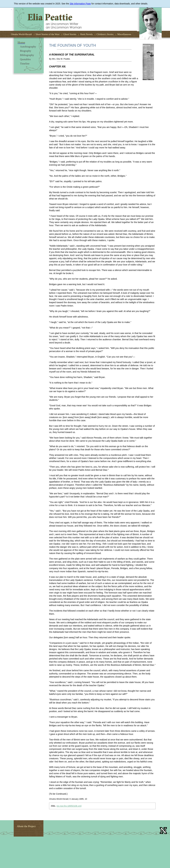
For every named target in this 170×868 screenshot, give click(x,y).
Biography (26, 51)
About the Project (26, 826)
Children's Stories (105, 34)
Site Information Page (80, 4)
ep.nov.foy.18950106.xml (69, 806)
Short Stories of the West (48, 34)
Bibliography (27, 55)
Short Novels (86, 34)
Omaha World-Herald (21, 34)
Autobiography (28, 47)
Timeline (25, 64)
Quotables (25, 59)
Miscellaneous (124, 34)
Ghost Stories (70, 34)
